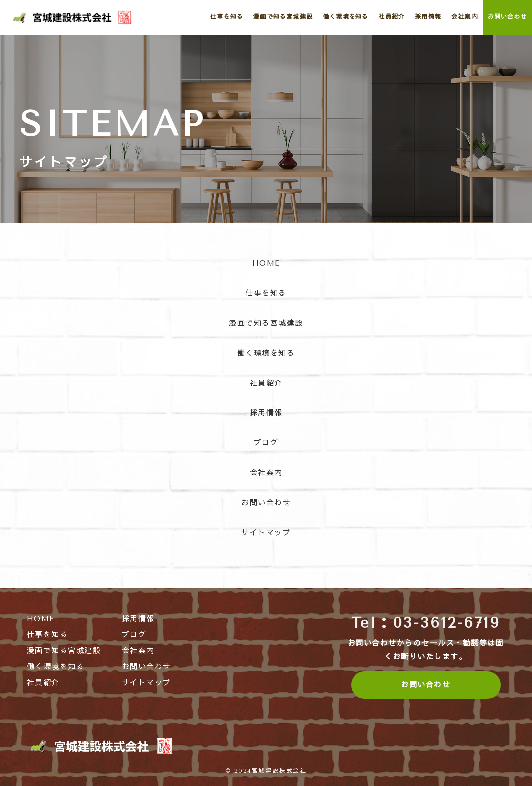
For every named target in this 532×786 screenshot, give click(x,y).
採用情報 (266, 413)
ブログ (266, 443)
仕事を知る (266, 293)
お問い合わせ (266, 503)
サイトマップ (266, 533)
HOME (266, 263)
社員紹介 (266, 383)
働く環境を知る (266, 353)
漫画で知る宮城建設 (266, 323)
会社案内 (266, 473)
